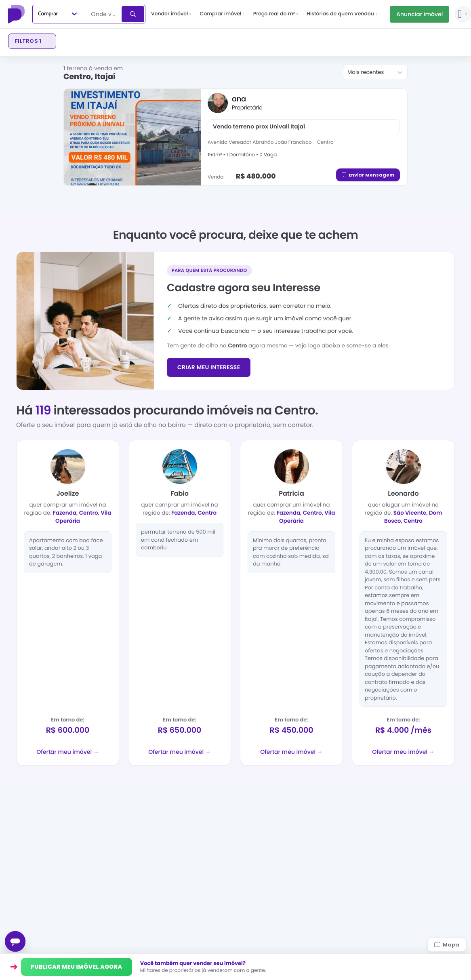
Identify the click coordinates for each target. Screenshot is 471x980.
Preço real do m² (275, 14)
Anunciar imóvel (419, 14)
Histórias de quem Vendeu (342, 14)
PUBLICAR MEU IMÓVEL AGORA (77, 967)
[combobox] (103, 14)
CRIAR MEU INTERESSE (209, 367)
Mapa (447, 945)
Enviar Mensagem (368, 175)
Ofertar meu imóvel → (67, 752)
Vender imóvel (171, 14)
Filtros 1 (28, 41)
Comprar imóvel (222, 14)
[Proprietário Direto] (17, 14)
